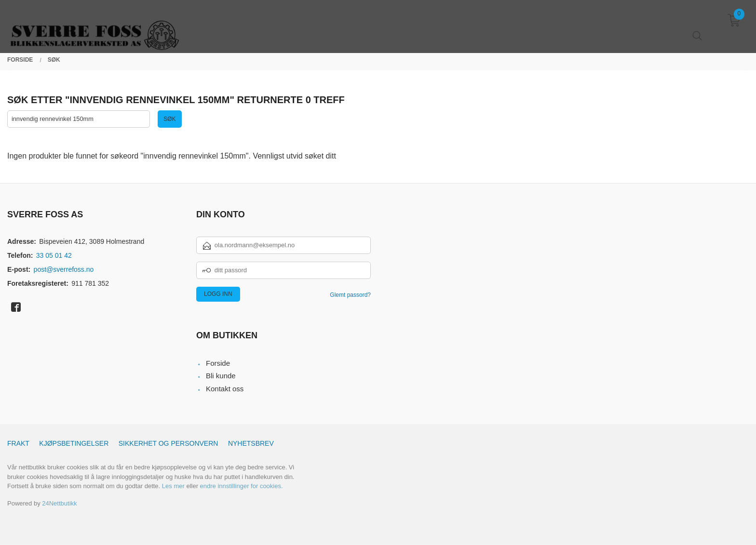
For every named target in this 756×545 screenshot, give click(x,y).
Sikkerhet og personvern (169, 444)
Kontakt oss (225, 389)
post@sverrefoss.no (64, 269)
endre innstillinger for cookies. (242, 486)
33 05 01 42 (54, 255)
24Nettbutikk (59, 504)
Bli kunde (221, 376)
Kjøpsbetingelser (74, 444)
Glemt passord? (350, 295)
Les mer (173, 486)
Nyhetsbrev (251, 444)
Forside (218, 364)
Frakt (18, 444)
